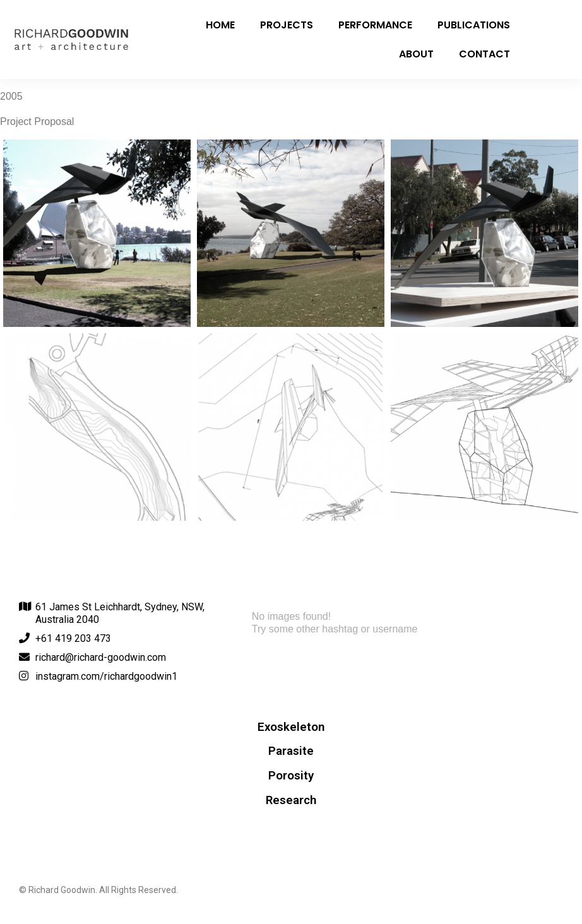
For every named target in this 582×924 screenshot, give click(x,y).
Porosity (291, 776)
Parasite (291, 751)
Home (220, 25)
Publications (474, 25)
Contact (484, 54)
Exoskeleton (291, 727)
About (416, 54)
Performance (375, 25)
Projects (287, 25)
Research (291, 800)
